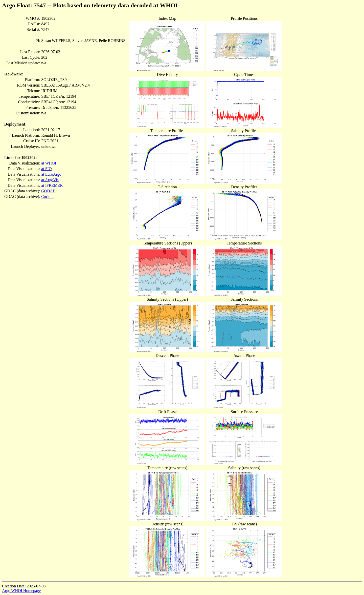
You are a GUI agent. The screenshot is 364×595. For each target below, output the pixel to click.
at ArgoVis (50, 180)
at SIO (46, 169)
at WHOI (49, 163)
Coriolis (48, 197)
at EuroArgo (51, 174)
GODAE (48, 191)
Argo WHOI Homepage (21, 591)
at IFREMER (52, 185)
